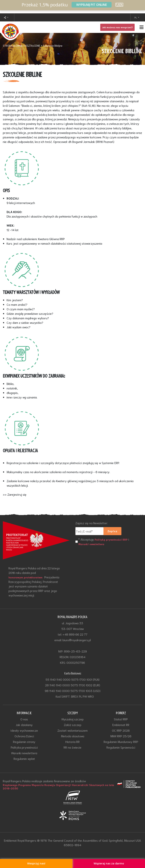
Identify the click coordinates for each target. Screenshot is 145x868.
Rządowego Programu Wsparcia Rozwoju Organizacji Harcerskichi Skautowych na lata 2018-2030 (58, 787)
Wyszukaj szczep (72, 719)
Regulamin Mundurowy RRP (121, 742)
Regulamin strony (24, 742)
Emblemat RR (121, 725)
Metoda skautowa (73, 736)
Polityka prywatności (24, 747)
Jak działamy (24, 725)
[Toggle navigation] (72, 27)
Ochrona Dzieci (24, 736)
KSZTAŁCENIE (33, 46)
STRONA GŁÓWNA (13, 46)
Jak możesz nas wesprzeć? (117, 27)
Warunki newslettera (91, 544)
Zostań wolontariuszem (72, 730)
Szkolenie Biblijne (53, 46)
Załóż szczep (73, 725)
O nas (24, 719)
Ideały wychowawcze (24, 730)
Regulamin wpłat (24, 758)
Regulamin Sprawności (121, 747)
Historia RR (72, 742)
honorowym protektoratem (25, 577)
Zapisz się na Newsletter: (92, 523)
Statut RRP (121, 719)
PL (136, 17)
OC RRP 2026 (121, 730)
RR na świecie (72, 747)
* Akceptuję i (104, 542)
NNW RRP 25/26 (121, 736)
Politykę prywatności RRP (111, 539)
